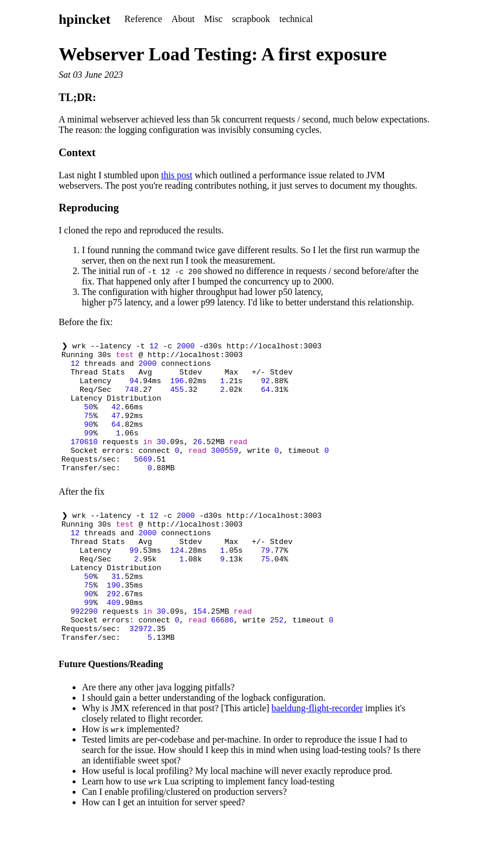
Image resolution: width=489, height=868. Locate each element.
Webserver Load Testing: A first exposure (223, 54)
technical (296, 19)
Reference (143, 19)
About (183, 19)
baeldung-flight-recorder (317, 759)
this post (177, 175)
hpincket (85, 19)
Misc (213, 19)
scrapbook (251, 19)
